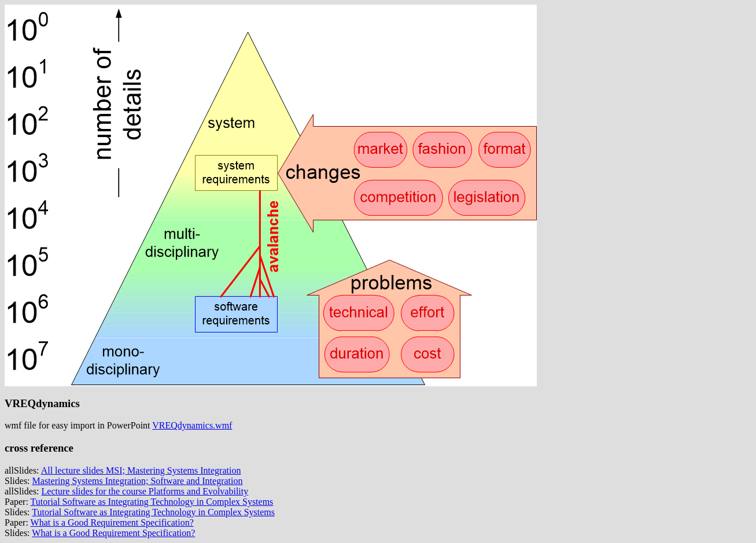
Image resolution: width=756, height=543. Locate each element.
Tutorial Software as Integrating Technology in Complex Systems (152, 502)
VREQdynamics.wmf (192, 425)
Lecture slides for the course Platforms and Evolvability (145, 491)
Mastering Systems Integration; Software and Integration (138, 481)
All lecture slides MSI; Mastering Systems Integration (141, 470)
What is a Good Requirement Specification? (112, 522)
